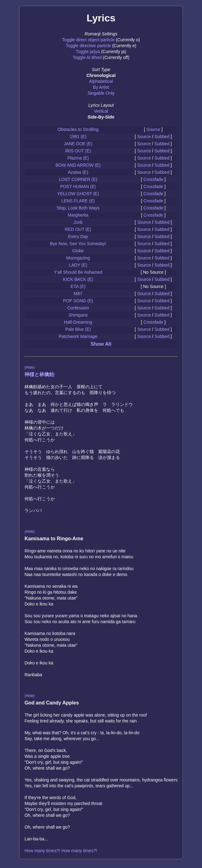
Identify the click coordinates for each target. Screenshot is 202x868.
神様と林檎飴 (39, 374)
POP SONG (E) (78, 301)
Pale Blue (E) (78, 329)
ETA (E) (78, 286)
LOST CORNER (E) (78, 179)
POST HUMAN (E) (78, 187)
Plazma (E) (78, 158)
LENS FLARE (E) (78, 201)
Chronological (101, 75)
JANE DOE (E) (78, 144)
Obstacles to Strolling (78, 129)
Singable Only (101, 93)
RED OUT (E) (78, 229)
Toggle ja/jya (88, 52)
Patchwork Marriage (78, 336)
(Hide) (30, 367)
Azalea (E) (78, 172)
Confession (78, 308)
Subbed (162, 137)
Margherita (78, 215)
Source (153, 129)
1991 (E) (78, 137)
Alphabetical (101, 81)
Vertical (101, 111)
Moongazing (78, 258)
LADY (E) (78, 265)
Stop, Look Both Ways (78, 208)
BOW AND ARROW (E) (78, 165)
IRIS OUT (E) (78, 151)
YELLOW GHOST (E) (78, 194)
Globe (78, 251)
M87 (78, 294)
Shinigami (78, 315)
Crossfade (153, 179)
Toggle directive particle (88, 46)
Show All (101, 344)
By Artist (101, 87)
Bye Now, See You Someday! (78, 244)
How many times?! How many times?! (61, 851)
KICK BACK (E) (78, 279)
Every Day (78, 236)
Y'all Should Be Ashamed (78, 272)
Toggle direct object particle (88, 40)
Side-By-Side (101, 117)
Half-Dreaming (78, 322)
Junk (78, 222)
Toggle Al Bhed (87, 57)
